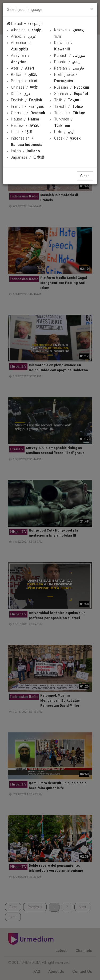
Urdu (64, 132)
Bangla (24, 81)
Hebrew (25, 126)
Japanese (28, 157)
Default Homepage (25, 24)
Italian (25, 151)
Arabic (24, 36)
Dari (20, 94)
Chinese (24, 87)
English (27, 100)
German (28, 113)
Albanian (26, 30)
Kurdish (70, 55)
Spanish (71, 94)
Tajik (67, 100)
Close (85, 176)
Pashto (67, 62)
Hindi (22, 132)
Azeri (23, 68)
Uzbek (67, 138)
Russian (72, 87)
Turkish (70, 113)
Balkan (24, 75)
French (27, 106)
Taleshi (68, 106)
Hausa (25, 119)
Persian (69, 68)
